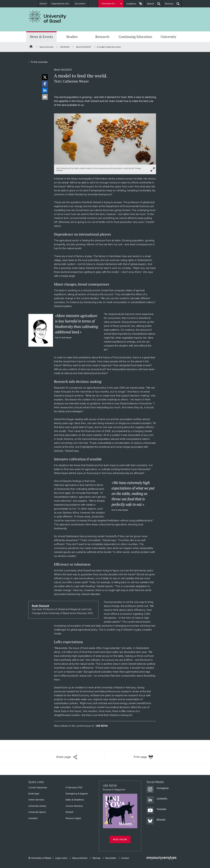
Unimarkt (33, 818)
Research (102, 37)
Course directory (74, 806)
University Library (37, 806)
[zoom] (105, 139)
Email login (34, 794)
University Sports (37, 812)
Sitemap (96, 858)
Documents (82, 4)
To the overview (39, 62)
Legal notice (61, 858)
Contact (125, 858)
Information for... (109, 4)
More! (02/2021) (84, 47)
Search (149, 5)
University (168, 37)
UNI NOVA (65, 47)
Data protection (80, 858)
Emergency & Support (77, 794)
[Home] (31, 47)
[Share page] (67, 757)
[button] (45, 77)
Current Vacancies (38, 787)
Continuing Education (135, 37)
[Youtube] (156, 810)
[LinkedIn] (157, 800)
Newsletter (111, 858)
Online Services (36, 800)
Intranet (69, 812)
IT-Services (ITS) (74, 787)
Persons (168, 5)
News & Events (41, 37)
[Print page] (143, 757)
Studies (72, 37)
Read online (120, 839)
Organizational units (62, 4)
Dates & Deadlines (75, 800)
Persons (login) (73, 818)
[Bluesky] (156, 821)
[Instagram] (158, 789)
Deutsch (43, 4)
